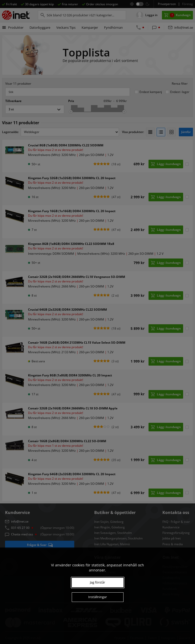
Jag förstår (97, 582)
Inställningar (97, 597)
